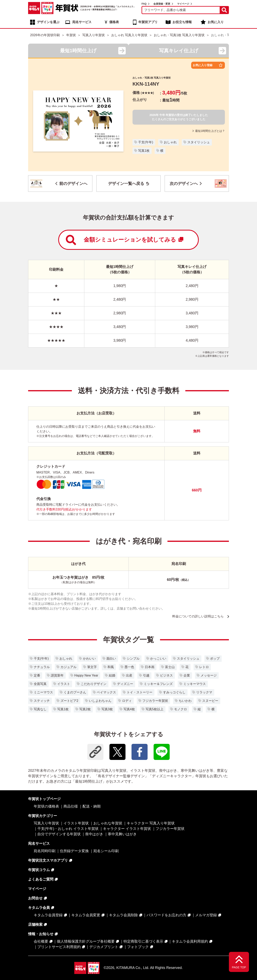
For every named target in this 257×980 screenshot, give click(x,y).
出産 (129, 675)
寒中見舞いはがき (122, 834)
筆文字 (92, 667)
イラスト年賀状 (76, 823)
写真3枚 (107, 709)
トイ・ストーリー (140, 692)
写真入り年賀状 (46, 823)
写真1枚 (144, 151)
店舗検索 (35, 925)
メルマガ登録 (206, 915)
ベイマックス (106, 692)
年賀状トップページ (44, 799)
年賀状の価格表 (46, 806)
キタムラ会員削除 (123, 915)
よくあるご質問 (41, 879)
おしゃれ (170, 142)
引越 (146, 675)
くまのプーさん (75, 692)
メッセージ (209, 675)
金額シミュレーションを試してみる (125, 240)
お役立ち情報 (182, 22)
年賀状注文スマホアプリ (48, 860)
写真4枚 (129, 709)
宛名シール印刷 (106, 851)
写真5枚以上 (155, 709)
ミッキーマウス (195, 684)
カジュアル (68, 667)
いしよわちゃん (100, 701)
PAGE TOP (239, 967)
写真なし (40, 709)
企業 (187, 675)
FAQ (144, 4)
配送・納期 (92, 806)
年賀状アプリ (148, 22)
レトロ (204, 667)
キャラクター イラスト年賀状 (127, 829)
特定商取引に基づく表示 (143, 941)
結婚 (112, 675)
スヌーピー (210, 701)
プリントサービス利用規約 (59, 947)
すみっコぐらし (174, 692)
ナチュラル (42, 667)
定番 (37, 675)
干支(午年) (146, 142)
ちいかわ (185, 701)
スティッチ (42, 701)
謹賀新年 (57, 675)
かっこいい (158, 659)
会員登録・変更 (162, 4)
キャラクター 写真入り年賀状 (151, 823)
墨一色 (129, 667)
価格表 (114, 22)
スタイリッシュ (199, 142)
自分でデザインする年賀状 (59, 834)
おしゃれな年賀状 (108, 823)
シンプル (133, 659)
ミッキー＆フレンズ (158, 684)
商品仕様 (71, 806)
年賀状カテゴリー (43, 816)
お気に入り (216, 22)
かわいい (89, 659)
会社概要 (41, 941)
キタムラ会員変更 (86, 915)
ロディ (127, 701)
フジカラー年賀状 (155, 701)
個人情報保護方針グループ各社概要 (86, 941)
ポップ (215, 659)
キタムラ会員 (39, 908)
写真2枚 (85, 709)
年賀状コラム (39, 870)
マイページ (183, 4)
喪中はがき (94, 834)
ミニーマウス (43, 692)
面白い (111, 659)
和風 (111, 667)
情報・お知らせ (41, 934)
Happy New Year (86, 675)
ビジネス (166, 675)
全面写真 (40, 684)
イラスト (64, 684)
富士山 (170, 667)
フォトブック (138, 947)
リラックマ (204, 692)
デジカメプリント (104, 947)
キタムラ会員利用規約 (190, 941)
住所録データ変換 (74, 851)
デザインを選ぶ (48, 22)
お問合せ (35, 898)
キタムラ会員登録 (48, 915)
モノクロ (181, 709)
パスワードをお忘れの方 (166, 915)
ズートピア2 (69, 701)
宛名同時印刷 (45, 851)
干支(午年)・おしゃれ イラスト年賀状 (68, 829)
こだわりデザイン (94, 684)
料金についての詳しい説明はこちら (198, 616)
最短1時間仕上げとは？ (209, 131)
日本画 (150, 667)
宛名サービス (82, 22)
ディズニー (125, 684)
